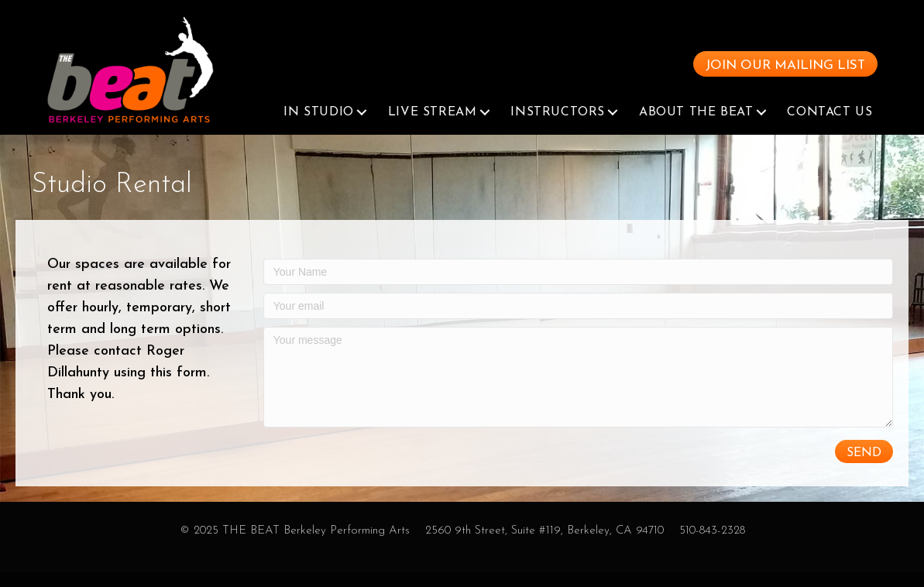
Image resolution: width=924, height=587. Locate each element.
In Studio (318, 128)
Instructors (558, 128)
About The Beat (696, 128)
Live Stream (433, 128)
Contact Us (830, 128)
